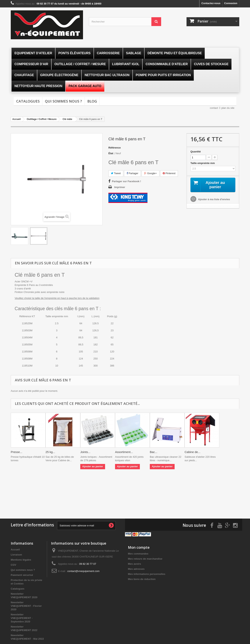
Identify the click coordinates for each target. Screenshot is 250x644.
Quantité (196, 152)
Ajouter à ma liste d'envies (214, 199)
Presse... (17, 452)
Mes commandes (138, 554)
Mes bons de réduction (142, 579)
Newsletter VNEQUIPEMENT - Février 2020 (26, 606)
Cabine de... (192, 452)
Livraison (16, 555)
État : (112, 153)
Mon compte (139, 547)
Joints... (85, 452)
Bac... (154, 452)
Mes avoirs (134, 564)
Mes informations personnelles (147, 574)
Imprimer (120, 187)
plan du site (228, 108)
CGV (13, 565)
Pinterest (169, 173)
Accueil (15, 550)
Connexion (231, 3)
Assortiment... (124, 452)
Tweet (116, 173)
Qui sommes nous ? (63, 101)
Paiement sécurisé (22, 575)
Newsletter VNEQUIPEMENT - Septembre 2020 (22, 618)
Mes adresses (136, 569)
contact (214, 108)
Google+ (150, 173)
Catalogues (28, 101)
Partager (132, 173)
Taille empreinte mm (203, 163)
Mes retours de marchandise (145, 559)
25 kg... (50, 452)
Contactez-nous (211, 3)
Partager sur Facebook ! (126, 181)
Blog (92, 101)
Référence (115, 148)
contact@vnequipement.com (83, 571)
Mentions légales (21, 560)
